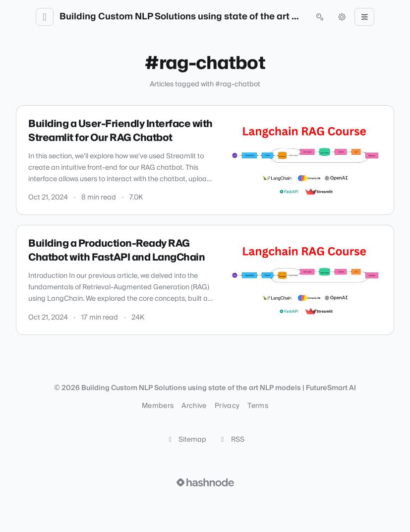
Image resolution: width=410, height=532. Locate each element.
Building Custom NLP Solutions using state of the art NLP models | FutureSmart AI (182, 17)
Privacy (227, 406)
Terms (258, 406)
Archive (194, 406)
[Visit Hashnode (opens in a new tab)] (205, 482)
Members (158, 406)
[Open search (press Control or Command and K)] (320, 17)
